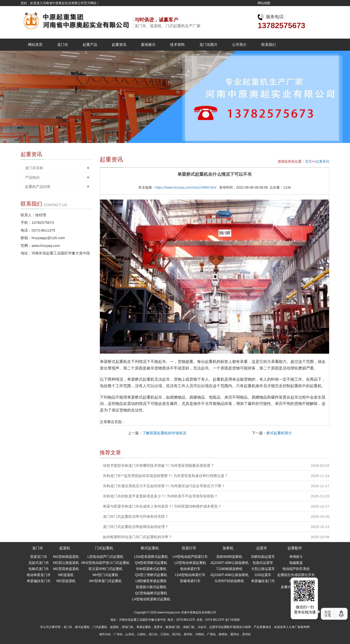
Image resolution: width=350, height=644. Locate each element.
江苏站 (165, 634)
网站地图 (264, 3)
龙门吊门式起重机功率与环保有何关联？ (136, 516)
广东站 (118, 634)
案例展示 (148, 45)
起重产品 (90, 45)
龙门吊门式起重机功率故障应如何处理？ (136, 527)
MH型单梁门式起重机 (105, 581)
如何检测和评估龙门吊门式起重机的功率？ (137, 537)
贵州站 (188, 634)
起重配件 (295, 548)
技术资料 (177, 45)
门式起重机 (104, 548)
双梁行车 (189, 548)
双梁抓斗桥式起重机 (151, 587)
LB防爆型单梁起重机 (151, 581)
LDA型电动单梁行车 (190, 575)
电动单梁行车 (190, 569)
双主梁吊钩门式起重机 (105, 569)
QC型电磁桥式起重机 (151, 593)
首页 (308, 161)
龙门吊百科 (34, 168)
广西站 (211, 634)
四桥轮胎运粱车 (263, 557)
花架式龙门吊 (39, 563)
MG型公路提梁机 (66, 563)
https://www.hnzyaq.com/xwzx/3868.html (186, 187)
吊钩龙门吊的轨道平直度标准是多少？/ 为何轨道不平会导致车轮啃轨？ (160, 496)
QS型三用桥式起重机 (151, 575)
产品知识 (32, 177)
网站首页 (35, 45)
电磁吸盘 (296, 563)
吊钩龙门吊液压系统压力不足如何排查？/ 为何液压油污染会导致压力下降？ (164, 486)
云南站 (141, 634)
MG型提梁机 (66, 581)
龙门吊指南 (232, 620)
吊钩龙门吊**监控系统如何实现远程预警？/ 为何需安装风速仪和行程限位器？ (165, 476)
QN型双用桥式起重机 (151, 563)
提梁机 (65, 548)
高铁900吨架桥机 (229, 557)
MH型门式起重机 (105, 575)
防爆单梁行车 (190, 581)
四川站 (176, 634)
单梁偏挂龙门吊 (39, 581)
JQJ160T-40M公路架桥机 (229, 563)
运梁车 (262, 548)
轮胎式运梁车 (263, 563)
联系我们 (269, 45)
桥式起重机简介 (279, 433)
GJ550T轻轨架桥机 (229, 581)
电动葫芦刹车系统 (296, 569)
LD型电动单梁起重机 (190, 563)
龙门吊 (63, 45)
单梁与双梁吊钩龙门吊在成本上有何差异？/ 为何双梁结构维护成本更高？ (162, 506)
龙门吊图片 (208, 45)
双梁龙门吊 (39, 557)
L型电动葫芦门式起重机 (105, 557)
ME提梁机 (66, 575)
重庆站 (235, 634)
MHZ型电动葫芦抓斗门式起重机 (105, 563)
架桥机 (228, 548)
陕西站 (223, 634)
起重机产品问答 (38, 187)
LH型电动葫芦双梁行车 (190, 557)
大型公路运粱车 (263, 569)
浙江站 (153, 634)
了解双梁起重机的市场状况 (164, 433)
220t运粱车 (263, 575)
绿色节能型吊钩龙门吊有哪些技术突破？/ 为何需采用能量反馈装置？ (158, 465)
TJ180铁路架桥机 (229, 569)
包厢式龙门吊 (39, 569)
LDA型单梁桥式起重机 (151, 557)
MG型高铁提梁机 (66, 569)
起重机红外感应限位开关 (296, 575)
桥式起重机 (150, 548)
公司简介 (239, 45)
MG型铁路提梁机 (66, 557)
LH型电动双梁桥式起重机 (151, 599)
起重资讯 (119, 45)
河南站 (200, 634)
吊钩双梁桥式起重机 (151, 569)
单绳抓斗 (296, 557)
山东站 (130, 634)
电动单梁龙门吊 (39, 575)
